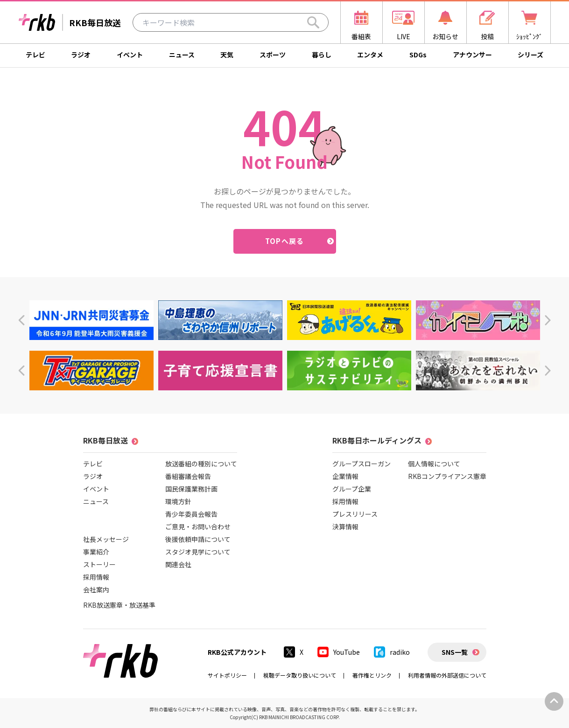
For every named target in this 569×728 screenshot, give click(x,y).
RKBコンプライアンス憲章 (447, 476)
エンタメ (370, 55)
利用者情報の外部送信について (447, 675)
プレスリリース (355, 514)
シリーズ (530, 55)
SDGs (418, 55)
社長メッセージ (106, 539)
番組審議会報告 (188, 476)
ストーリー (99, 564)
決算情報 (345, 527)
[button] (21, 320)
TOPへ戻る (284, 241)
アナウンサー (472, 55)
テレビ (35, 55)
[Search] (313, 22)
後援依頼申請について (198, 539)
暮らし (322, 55)
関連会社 (178, 564)
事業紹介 (96, 552)
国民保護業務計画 (191, 489)
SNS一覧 (455, 652)
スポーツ (273, 55)
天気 (227, 55)
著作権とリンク (372, 675)
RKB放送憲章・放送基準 (119, 605)
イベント (130, 55)
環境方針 (178, 501)
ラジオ (81, 55)
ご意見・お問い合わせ (198, 527)
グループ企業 (352, 489)
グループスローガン (362, 464)
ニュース (182, 55)
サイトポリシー (227, 675)
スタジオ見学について (198, 552)
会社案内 (96, 589)
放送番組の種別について (201, 464)
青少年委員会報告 (191, 514)
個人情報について (434, 464)
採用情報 (96, 577)
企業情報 (345, 476)
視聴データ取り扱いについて (300, 675)
